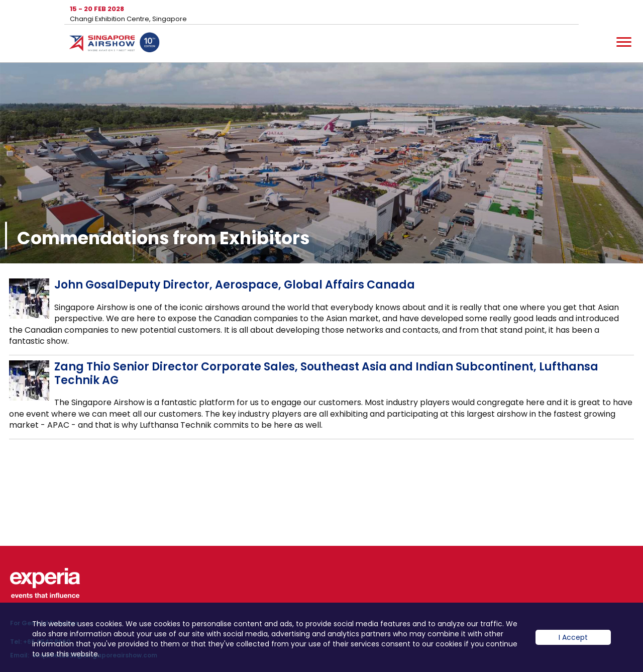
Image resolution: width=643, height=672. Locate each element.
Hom (115, 44)
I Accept (573, 645)
